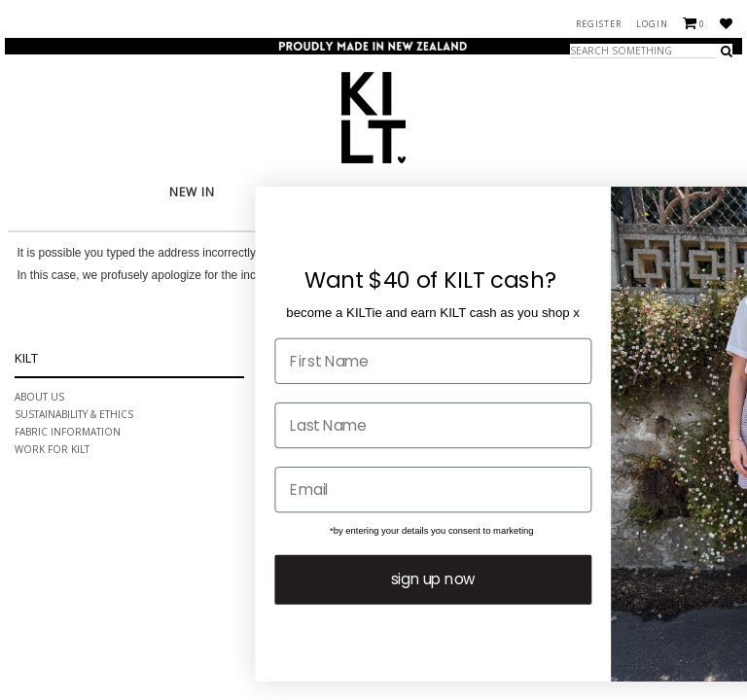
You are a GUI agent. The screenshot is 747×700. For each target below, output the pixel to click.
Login (652, 24)
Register (599, 24)
